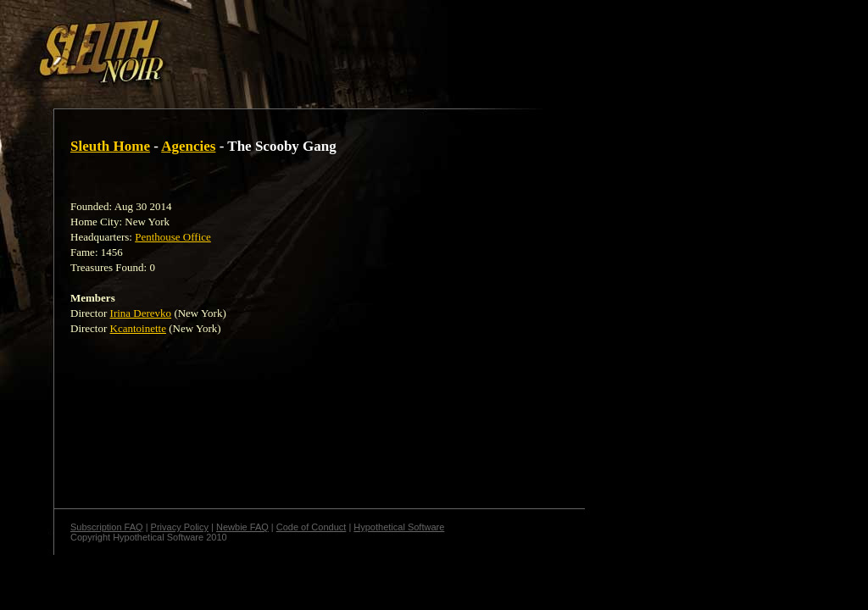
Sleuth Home (110, 146)
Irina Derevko (141, 313)
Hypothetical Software (399, 527)
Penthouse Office (173, 237)
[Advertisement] (294, 45)
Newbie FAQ (242, 527)
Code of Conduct (312, 527)
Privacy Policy (180, 527)
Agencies (188, 146)
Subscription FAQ (107, 527)
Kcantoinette (138, 328)
